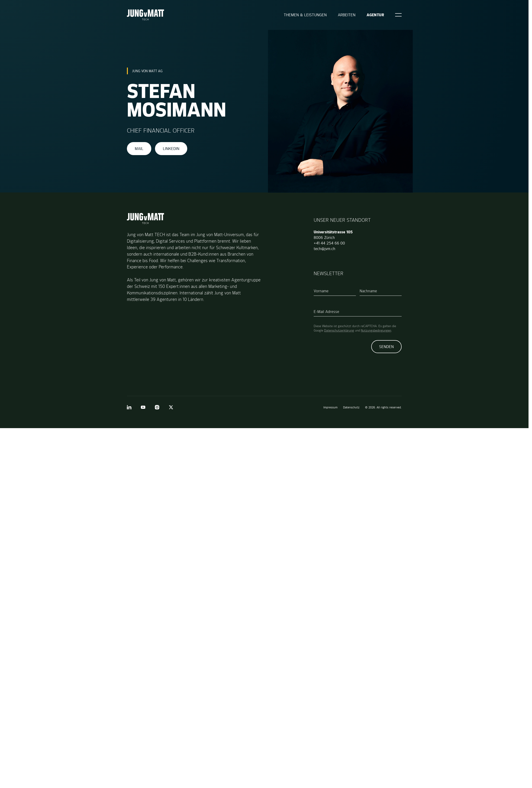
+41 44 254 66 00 (329, 243)
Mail (139, 149)
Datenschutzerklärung (339, 330)
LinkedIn (171, 149)
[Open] (398, 15)
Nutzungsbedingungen (376, 330)
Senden (386, 347)
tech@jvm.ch (324, 249)
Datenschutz (351, 407)
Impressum (330, 407)
